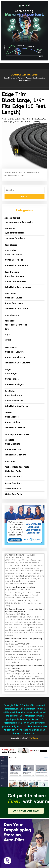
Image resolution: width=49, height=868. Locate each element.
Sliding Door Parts (13, 494)
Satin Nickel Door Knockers (18, 287)
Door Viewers (11, 348)
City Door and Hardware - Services (20, 587)
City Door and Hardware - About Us (20, 555)
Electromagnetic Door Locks (19, 222)
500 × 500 (31, 119)
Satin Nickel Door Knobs (16, 265)
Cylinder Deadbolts (14, 233)
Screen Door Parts (14, 483)
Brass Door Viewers (14, 352)
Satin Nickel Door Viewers (17, 363)
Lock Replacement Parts (17, 434)
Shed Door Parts (13, 489)
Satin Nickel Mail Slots (15, 455)
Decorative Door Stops (16, 325)
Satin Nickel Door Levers (16, 309)
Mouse (8, 340)
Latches (9, 413)
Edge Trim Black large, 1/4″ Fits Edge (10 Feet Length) (24, 120)
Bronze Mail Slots (13, 449)
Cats (7, 329)
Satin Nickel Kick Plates (16, 406)
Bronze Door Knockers (15, 282)
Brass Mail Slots (12, 444)
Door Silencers (12, 315)
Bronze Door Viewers (15, 357)
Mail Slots (9, 440)
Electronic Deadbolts (15, 238)
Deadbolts (10, 229)
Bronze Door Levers (14, 303)
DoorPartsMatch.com (24, 74)
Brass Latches (12, 417)
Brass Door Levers (13, 298)
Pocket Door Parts (14, 476)
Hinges (8, 369)
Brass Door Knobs (13, 254)
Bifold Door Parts (13, 471)
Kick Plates (10, 391)
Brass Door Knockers (15, 276)
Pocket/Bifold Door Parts (17, 467)
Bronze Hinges (12, 379)
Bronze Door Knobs (14, 260)
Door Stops (10, 321)
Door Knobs (10, 250)
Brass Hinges (11, 374)
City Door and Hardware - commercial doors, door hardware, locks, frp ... (24, 610)
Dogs (7, 334)
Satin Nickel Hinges (14, 384)
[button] (24, 89)
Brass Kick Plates (13, 395)
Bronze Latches (12, 422)
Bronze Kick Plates (14, 401)
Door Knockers (12, 272)
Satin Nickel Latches (15, 428)
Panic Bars (10, 462)
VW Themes (34, 738)
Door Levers (10, 294)
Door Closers (11, 245)
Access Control (12, 218)
